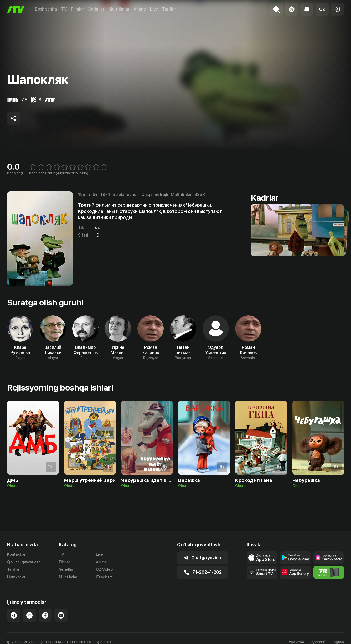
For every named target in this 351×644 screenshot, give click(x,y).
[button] (322, 9)
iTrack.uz (104, 577)
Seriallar (96, 9)
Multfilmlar (119, 9)
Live (154, 9)
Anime (140, 9)
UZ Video (104, 569)
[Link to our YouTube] (61, 615)
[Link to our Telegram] (14, 615)
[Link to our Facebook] (45, 615)
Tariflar (169, 9)
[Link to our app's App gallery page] (295, 572)
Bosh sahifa (46, 9)
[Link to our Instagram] (29, 615)
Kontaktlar (16, 554)
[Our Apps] (262, 572)
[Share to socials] (14, 118)
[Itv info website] (329, 572)
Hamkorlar (16, 577)
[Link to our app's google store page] (295, 558)
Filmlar (78, 9)
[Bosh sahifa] (16, 9)
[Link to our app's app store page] (262, 558)
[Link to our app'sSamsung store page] (329, 558)
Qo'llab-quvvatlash (24, 562)
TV (64, 9)
